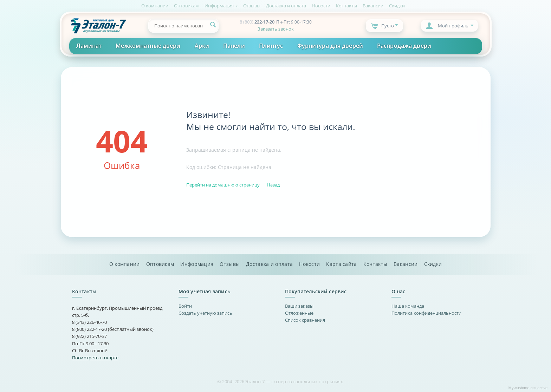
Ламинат (89, 46)
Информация (219, 6)
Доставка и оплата (286, 6)
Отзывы (252, 6)
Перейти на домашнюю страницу (223, 185)
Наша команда (408, 306)
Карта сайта (341, 264)
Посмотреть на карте (95, 358)
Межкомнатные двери (148, 46)
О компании (155, 6)
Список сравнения (305, 320)
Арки (202, 46)
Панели (234, 46)
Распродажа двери (404, 46)
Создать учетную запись (205, 313)
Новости (321, 6)
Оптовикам (186, 6)
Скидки (397, 6)
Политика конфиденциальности (426, 313)
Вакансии (373, 6)
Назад (273, 185)
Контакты (346, 6)
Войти (185, 306)
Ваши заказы (299, 306)
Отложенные (299, 313)
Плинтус (271, 46)
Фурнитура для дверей (330, 46)
